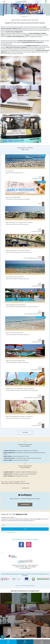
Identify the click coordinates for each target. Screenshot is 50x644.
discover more (25, 505)
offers (42, 642)
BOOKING (25, 642)
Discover (43, 179)
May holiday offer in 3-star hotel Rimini (18, 250)
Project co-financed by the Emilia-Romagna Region (25, 586)
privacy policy (12, 532)
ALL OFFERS (25, 432)
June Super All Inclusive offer (15, 277)
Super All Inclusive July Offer (15, 333)
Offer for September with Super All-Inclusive (19, 416)
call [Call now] (38, 2)
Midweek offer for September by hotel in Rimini (20, 389)
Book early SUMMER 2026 (13, 197)
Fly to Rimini (10, 171)
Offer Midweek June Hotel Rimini (16, 305)
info (8, 642)
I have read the (9, 532)
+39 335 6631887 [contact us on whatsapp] (30, 567)
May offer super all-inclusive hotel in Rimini (19, 222)
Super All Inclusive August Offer (15, 361)
